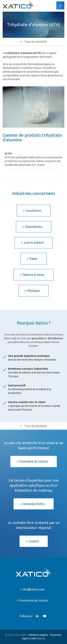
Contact (34, 541)
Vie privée (56, 635)
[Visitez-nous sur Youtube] (45, 616)
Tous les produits (36, 42)
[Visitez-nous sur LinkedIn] (37, 616)
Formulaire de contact (34, 461)
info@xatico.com (34, 589)
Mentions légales (38, 635)
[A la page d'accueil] (18, 5)
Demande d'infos (34, 504)
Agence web (29, 638)
